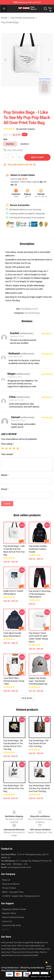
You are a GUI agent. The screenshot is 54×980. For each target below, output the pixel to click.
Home (4, 18)
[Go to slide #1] (20, 101)
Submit (7, 504)
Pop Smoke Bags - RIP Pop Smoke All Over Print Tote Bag (39, 743)
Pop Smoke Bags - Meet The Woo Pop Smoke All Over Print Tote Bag (39, 788)
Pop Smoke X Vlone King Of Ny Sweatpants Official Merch (40, 594)
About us (6, 880)
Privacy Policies (9, 888)
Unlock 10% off (49, 968)
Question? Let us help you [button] (41, 977)
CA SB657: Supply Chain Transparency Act (21, 896)
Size (5, 139)
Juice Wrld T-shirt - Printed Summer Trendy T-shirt (14, 681)
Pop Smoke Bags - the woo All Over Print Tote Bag (14, 788)
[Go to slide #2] (35, 101)
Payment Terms (9, 913)
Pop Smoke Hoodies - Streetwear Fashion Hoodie (38, 549)
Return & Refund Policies (13, 917)
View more (27, 698)
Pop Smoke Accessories (23, 18)
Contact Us (7, 921)
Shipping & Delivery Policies (14, 909)
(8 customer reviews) (25, 129)
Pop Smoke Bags (10, 22)
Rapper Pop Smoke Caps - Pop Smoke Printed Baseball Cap (38, 681)
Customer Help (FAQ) (11, 925)
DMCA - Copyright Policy (13, 892)
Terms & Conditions (11, 884)
